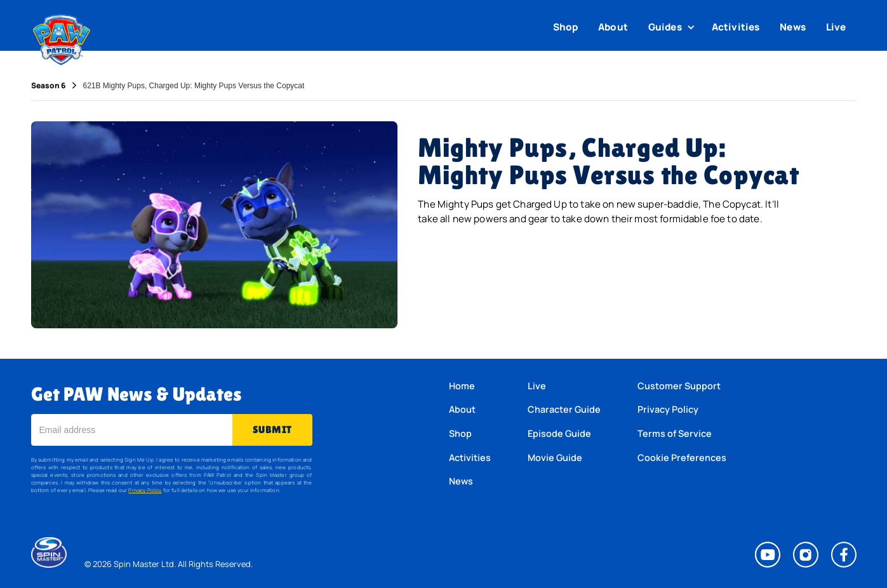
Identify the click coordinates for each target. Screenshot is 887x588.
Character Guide (564, 409)
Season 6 (48, 86)
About (613, 27)
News (793, 27)
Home (462, 386)
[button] (673, 27)
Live (836, 27)
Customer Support (679, 386)
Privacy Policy (145, 490)
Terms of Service (675, 433)
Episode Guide (559, 433)
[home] (62, 37)
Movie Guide (555, 458)
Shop (566, 27)
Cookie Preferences (682, 458)
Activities (736, 27)
